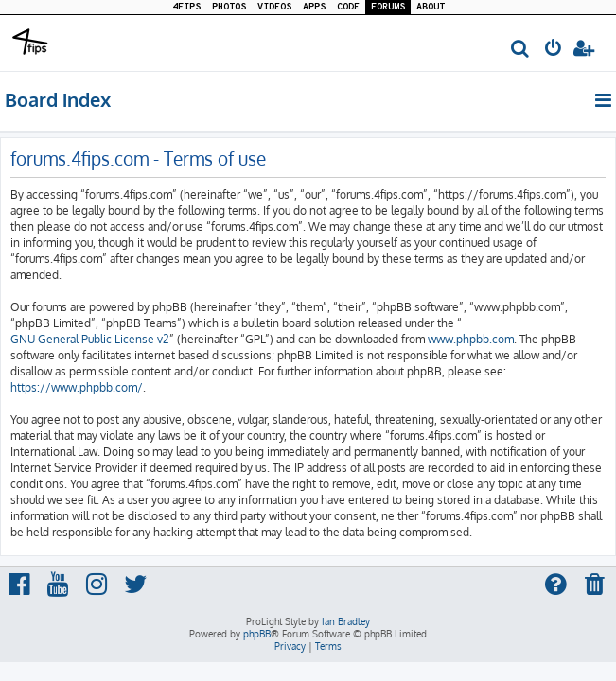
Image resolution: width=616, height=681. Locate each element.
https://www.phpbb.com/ (77, 387)
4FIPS (186, 7)
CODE (348, 7)
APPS (314, 7)
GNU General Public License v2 (90, 339)
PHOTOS (229, 7)
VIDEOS (274, 7)
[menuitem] (521, 50)
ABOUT (431, 7)
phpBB (257, 634)
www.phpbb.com (471, 339)
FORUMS (388, 7)
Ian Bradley (346, 621)
